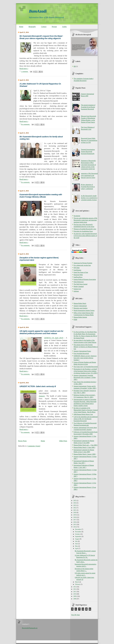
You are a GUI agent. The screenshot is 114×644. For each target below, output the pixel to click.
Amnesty (42, 396)
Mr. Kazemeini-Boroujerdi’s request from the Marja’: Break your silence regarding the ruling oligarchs (41, 37)
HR (75, 66)
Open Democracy (79, 282)
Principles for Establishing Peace (83, 231)
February (78, 584)
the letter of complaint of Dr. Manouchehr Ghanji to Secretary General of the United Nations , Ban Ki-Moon (86, 410)
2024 (75, 503)
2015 (75, 525)
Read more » (24, 69)
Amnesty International (80, 306)
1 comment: (25, 71)
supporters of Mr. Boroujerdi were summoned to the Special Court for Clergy (89, 176)
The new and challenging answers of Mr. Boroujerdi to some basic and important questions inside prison (86, 220)
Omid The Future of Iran (81, 272)
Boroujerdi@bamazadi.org (30, 628)
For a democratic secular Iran (82, 265)
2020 (75, 513)
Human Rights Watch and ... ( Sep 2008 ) (86, 445)
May (77, 546)
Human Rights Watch (80, 303)
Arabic (65, 27)
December (78, 529)
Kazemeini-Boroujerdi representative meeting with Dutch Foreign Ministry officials (41, 196)
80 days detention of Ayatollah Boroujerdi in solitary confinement (88, 187)
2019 (75, 515)
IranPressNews (78, 277)
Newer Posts (22, 441)
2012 (75, 589)
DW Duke (77, 268)
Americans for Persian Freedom (83, 263)
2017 (75, 520)
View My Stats (75, 615)
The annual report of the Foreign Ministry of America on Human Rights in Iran (86, 347)
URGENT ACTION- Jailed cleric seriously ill (38, 386)
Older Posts (63, 441)
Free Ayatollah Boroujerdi (81, 354)
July (76, 541)
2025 (75, 501)
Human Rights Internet (80, 317)
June (77, 544)
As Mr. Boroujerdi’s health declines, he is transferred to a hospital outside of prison (89, 198)
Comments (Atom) (34, 446)
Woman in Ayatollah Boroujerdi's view (85, 229)
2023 (75, 505)
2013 (75, 587)
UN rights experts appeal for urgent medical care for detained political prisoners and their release (41, 332)
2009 (75, 596)
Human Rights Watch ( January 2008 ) (85, 454)
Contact (44, 27)
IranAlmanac (77, 270)
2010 (75, 594)
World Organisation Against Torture (84, 310)
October (78, 534)
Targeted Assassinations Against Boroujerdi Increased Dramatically (88, 152)
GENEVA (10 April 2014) (54, 338)
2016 (75, 522)
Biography (32, 27)
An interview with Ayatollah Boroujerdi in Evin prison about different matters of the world (85, 236)
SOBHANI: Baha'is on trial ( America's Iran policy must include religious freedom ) (85, 358)
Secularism (77, 216)
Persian (54, 27)
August (77, 539)
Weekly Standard (79, 287)
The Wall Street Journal (81, 284)
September (78, 537)
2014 (75, 527)
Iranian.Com (77, 289)
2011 (75, 592)
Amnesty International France (82, 351)
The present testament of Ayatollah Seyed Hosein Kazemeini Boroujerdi (88, 107)
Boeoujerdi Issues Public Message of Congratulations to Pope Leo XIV (89, 140)
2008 (75, 599)
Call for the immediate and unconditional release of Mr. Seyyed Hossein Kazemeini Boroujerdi (86, 419)
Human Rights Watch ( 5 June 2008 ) (84, 447)
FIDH (75, 320)
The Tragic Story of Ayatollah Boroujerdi (86, 367)
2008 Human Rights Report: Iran (83, 414)
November (78, 532)
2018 (75, 517)
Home (21, 27)
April (77, 548)
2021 (75, 510)
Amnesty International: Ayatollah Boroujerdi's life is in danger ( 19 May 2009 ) (85, 377)
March (77, 582)
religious (76, 291)
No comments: (26, 124)
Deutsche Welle (78, 275)
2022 (75, 508)
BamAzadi (38, 11)
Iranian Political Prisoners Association (85, 279)
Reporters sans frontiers (81, 308)
